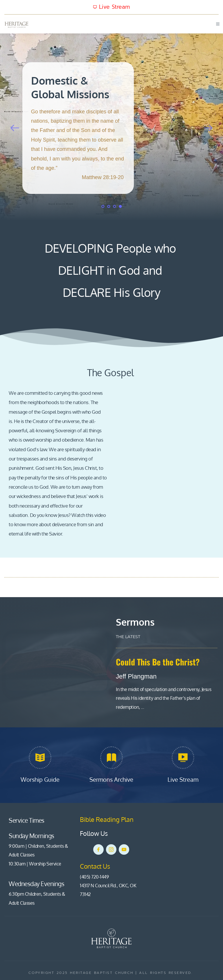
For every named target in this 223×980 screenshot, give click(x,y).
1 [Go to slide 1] (103, 206)
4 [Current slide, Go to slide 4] (120, 206)
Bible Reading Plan (107, 819)
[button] (216, 24)
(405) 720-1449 (94, 877)
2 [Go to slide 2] (109, 206)
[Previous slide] (15, 128)
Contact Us (96, 866)
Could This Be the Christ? (158, 662)
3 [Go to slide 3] (114, 206)
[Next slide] (208, 128)
